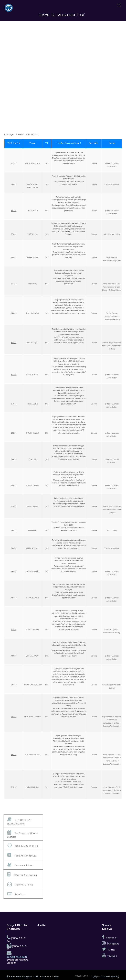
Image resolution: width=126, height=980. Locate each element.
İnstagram (110, 943)
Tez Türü (94, 143)
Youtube (109, 955)
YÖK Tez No (14, 143)
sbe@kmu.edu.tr (17, 954)
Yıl (47, 143)
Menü (21, 135)
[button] (23, 821)
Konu (112, 143)
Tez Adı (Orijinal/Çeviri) (69, 143)
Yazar (33, 143)
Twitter (109, 949)
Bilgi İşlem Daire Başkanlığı (105, 977)
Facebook (110, 937)
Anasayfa (9, 135)
